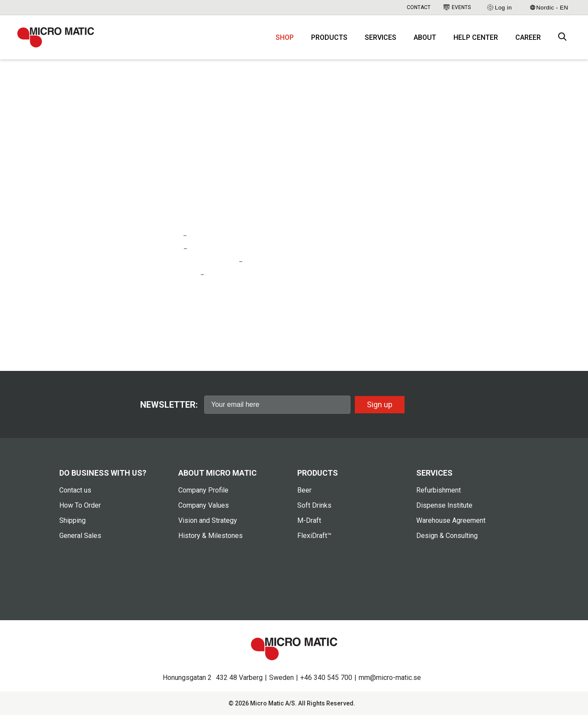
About (425, 39)
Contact (419, 7)
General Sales (80, 539)
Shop (285, 39)
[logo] (58, 39)
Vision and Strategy (208, 524)
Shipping (72, 524)
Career (528, 39)
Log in (499, 7)
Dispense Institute (444, 509)
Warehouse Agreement (451, 524)
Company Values (204, 509)
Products (329, 39)
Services (381, 39)
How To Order (80, 509)
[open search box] (562, 39)
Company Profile (203, 494)
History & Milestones (210, 539)
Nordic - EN (549, 8)
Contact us (75, 494)
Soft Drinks (314, 509)
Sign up (380, 408)
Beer (304, 494)
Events (457, 7)
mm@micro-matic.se (390, 681)
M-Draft (309, 524)
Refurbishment (439, 494)
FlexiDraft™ (314, 539)
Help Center (476, 39)
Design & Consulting (447, 539)
